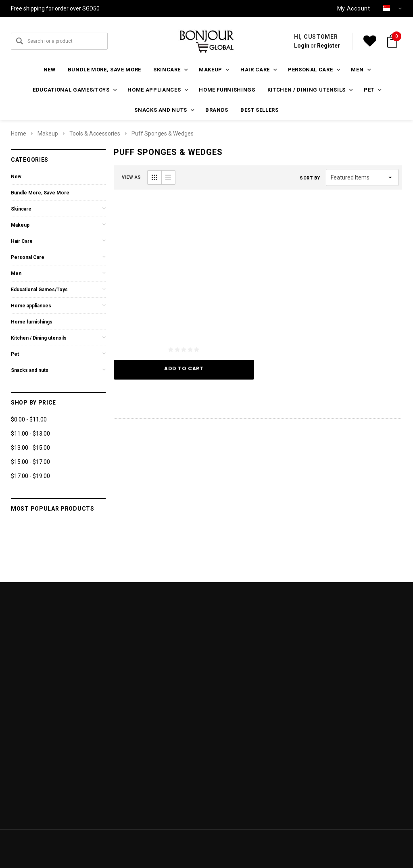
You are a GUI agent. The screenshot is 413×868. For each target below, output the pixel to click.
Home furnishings (227, 90)
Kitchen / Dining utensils (39, 338)
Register (329, 46)
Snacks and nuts (30, 370)
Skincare (21, 209)
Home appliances (31, 306)
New (50, 70)
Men (16, 273)
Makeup (48, 134)
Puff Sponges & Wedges (163, 134)
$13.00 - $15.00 (30, 448)
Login (302, 46)
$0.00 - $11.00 (29, 419)
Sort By (310, 178)
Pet (15, 354)
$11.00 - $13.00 (30, 434)
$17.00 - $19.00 (30, 476)
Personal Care (28, 257)
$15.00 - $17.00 (30, 462)
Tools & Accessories (95, 134)
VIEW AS (131, 177)
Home (19, 134)
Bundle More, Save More (104, 70)
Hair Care (22, 241)
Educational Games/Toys (39, 290)
